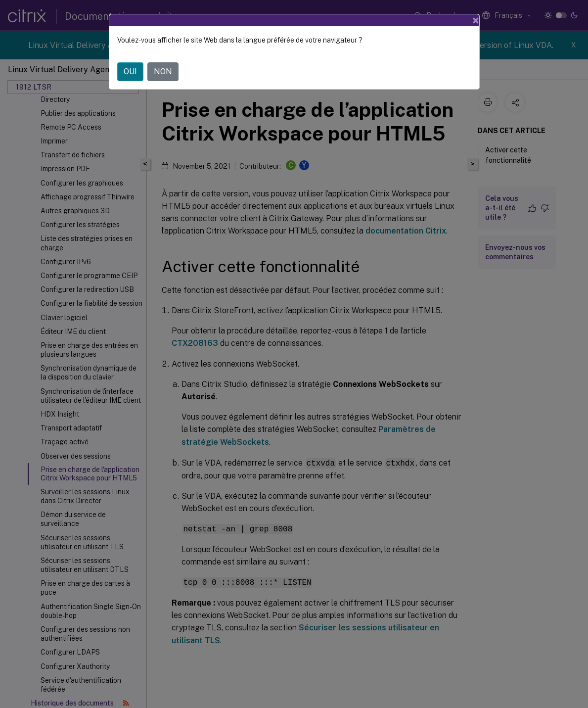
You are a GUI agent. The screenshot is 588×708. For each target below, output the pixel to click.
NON (163, 71)
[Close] (476, 20)
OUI (130, 71)
